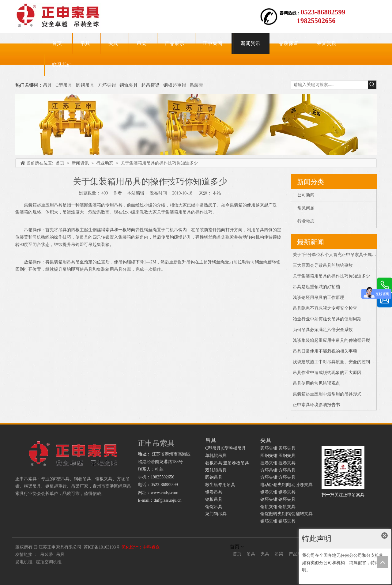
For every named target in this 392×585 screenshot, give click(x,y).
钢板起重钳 (175, 85)
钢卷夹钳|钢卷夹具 (278, 492)
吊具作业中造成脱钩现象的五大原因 (327, 373)
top (383, 562)
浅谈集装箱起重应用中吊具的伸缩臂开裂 (331, 340)
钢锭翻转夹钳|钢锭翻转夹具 (286, 514)
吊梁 (279, 554)
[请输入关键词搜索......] (330, 85)
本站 (217, 193)
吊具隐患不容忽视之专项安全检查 (325, 308)
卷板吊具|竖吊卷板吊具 (227, 463)
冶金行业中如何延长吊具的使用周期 (327, 319)
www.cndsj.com (164, 493)
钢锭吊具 (214, 507)
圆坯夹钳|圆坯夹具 (278, 448)
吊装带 (196, 85)
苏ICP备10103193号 (102, 547)
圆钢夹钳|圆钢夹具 (278, 456)
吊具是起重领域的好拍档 (316, 287)
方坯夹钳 (107, 85)
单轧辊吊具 (216, 456)
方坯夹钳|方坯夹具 (278, 477)
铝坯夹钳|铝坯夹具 (278, 521)
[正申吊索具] (196, 125)
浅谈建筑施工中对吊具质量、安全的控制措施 (336, 362)
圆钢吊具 (85, 85)
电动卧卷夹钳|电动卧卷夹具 (286, 485)
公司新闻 (306, 195)
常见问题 (306, 208)
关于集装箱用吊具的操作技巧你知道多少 (331, 276)
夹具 (265, 554)
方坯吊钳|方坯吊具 (278, 470)
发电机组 (24, 562)
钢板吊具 (214, 499)
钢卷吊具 (214, 492)
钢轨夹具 (129, 85)
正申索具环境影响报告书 (316, 405)
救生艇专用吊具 (220, 485)
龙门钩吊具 (216, 514)
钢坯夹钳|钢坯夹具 (278, 499)
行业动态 (306, 221)
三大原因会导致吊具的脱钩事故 (323, 265)
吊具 (47, 85)
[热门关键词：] (372, 85)
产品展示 (297, 554)
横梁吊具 (32, 486)
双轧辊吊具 (216, 470)
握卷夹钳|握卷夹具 (278, 463)
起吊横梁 (150, 85)
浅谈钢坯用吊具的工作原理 (318, 298)
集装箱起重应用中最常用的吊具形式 (327, 394)
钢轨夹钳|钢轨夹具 (278, 507)
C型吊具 (64, 85)
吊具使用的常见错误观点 (316, 383)
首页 (237, 554)
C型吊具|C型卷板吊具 (226, 448)
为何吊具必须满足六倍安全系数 (323, 330)
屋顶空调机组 (49, 562)
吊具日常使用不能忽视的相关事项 (325, 351)
